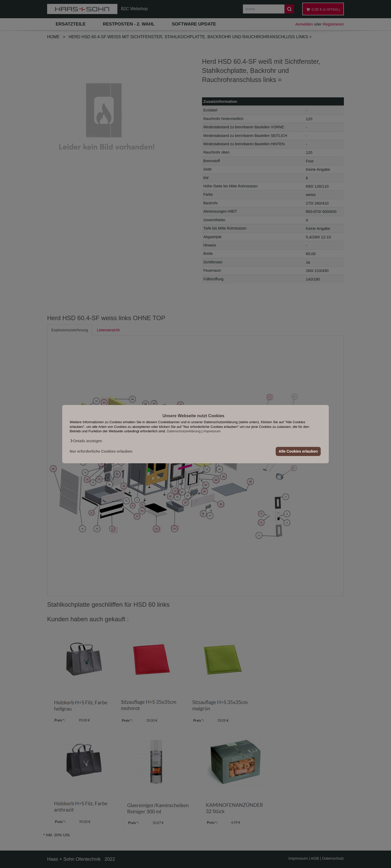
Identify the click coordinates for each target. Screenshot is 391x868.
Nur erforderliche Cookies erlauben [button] (101, 451)
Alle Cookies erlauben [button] (298, 451)
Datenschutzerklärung (184, 431)
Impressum (212, 431)
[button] (86, 441)
